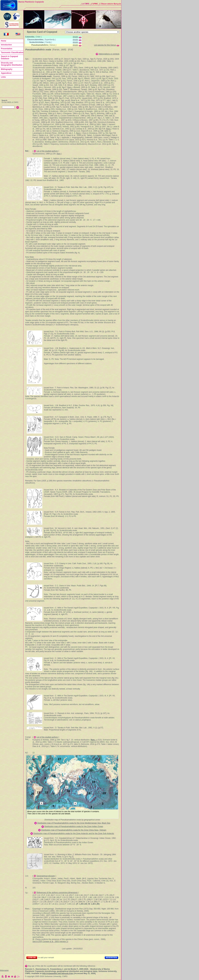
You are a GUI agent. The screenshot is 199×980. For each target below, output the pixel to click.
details (75, 37)
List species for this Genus (105, 45)
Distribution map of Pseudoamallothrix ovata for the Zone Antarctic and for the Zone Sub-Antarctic (74, 833)
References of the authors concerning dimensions (57, 893)
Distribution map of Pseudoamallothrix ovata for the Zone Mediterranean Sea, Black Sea (74, 823)
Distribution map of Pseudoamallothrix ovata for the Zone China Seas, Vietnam (74, 830)
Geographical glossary (46, 876)
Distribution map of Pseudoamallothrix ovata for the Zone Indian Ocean (74, 826)
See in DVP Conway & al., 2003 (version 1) (50, 941)
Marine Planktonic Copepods (31, 2)
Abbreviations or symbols (109, 54)
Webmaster (4, 970)
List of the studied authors (47, 151)
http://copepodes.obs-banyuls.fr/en (58, 973)
